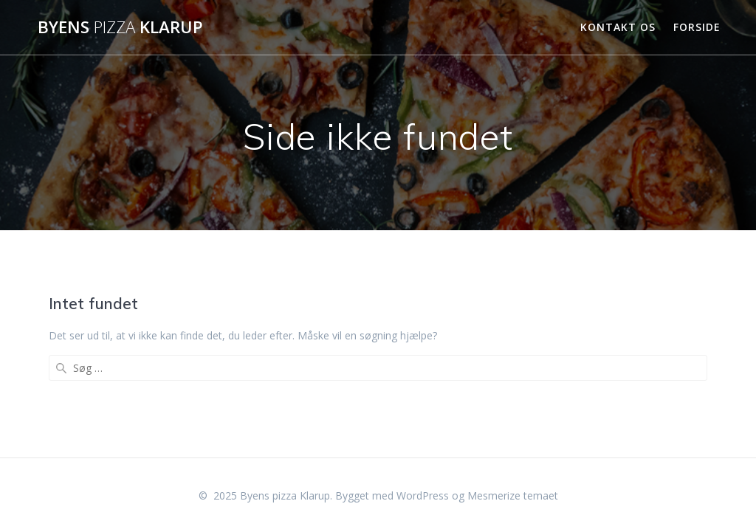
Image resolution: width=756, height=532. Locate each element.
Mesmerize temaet (513, 495)
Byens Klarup (120, 27)
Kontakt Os (618, 27)
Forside (697, 27)
